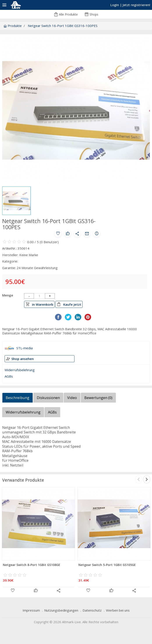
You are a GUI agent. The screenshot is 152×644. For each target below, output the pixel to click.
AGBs (9, 376)
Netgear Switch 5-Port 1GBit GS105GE (107, 565)
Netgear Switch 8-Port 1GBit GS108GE (32, 565)
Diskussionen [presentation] (48, 398)
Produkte (12, 26)
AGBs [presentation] (52, 412)
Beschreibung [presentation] (18, 398)
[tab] (18, 399)
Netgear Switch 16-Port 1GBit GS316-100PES (63, 26)
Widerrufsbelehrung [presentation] (23, 412)
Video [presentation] (72, 398)
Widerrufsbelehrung (20, 370)
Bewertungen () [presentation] (98, 398)
